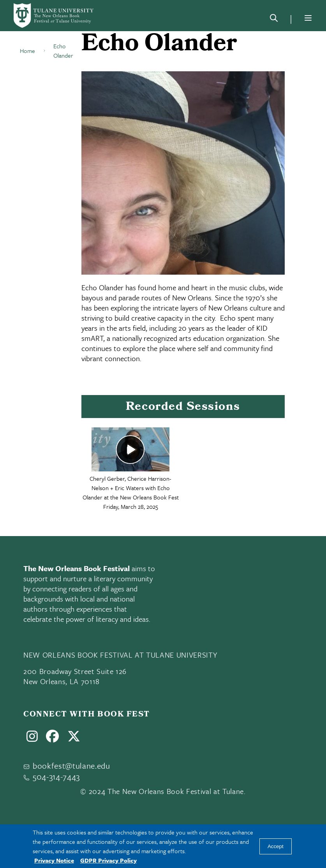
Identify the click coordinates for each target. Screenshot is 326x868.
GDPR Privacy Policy (108, 860)
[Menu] (308, 18)
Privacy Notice (54, 860)
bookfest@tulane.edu (71, 766)
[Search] (274, 19)
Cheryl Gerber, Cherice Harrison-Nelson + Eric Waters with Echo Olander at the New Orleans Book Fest (131, 488)
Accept (276, 846)
